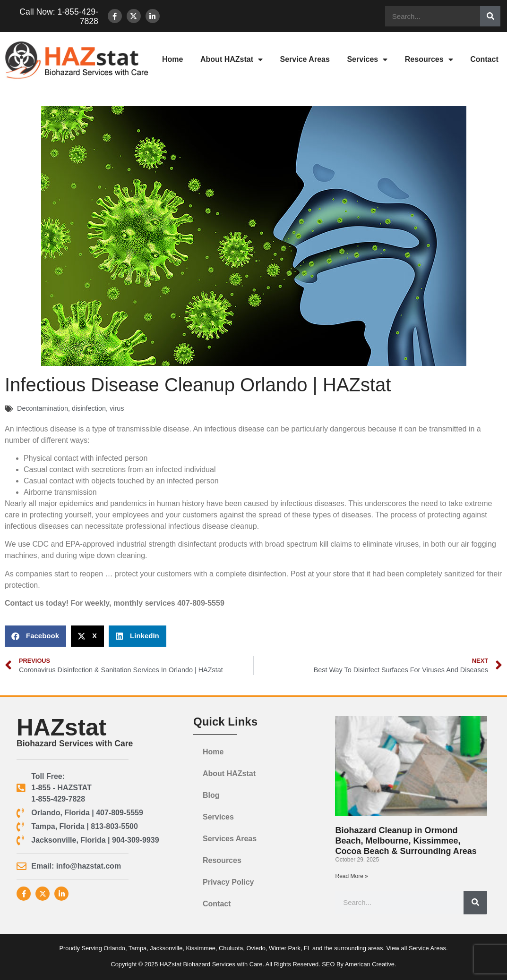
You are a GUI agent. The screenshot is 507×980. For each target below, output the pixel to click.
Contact (217, 904)
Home (172, 59)
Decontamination (43, 408)
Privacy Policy (228, 882)
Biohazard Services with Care (75, 743)
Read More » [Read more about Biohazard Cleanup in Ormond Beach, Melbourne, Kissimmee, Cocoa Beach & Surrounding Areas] (351, 876)
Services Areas (230, 839)
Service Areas (305, 59)
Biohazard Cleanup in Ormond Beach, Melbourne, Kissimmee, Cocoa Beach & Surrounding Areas (406, 841)
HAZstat (61, 727)
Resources (429, 59)
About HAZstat (232, 59)
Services (367, 59)
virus (117, 408)
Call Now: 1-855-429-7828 (54, 16)
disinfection (89, 408)
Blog (211, 795)
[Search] (490, 16)
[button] (35, 636)
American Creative (370, 964)
